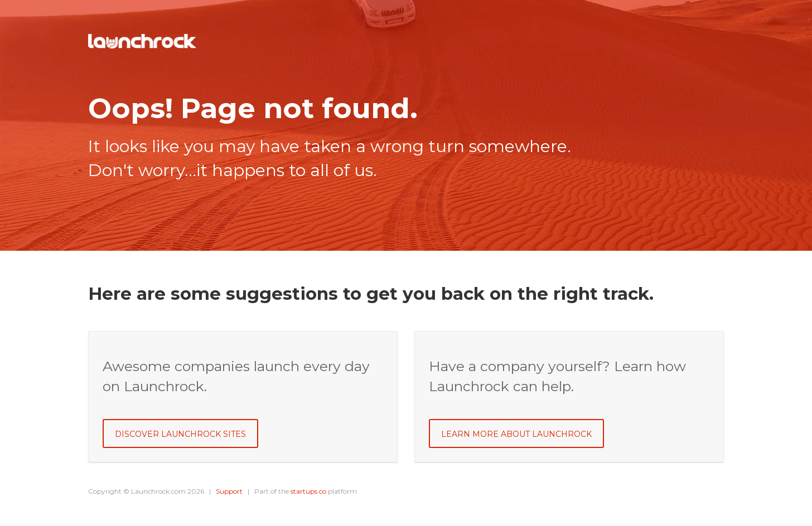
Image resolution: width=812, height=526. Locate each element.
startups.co (308, 491)
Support (229, 491)
